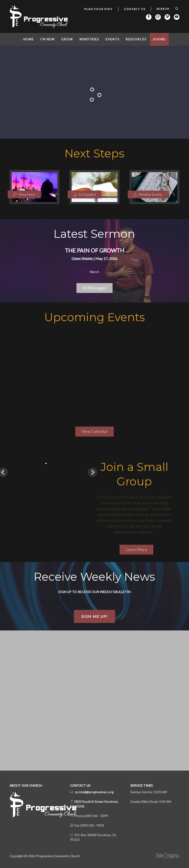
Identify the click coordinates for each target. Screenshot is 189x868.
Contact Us (135, 9)
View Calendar (94, 431)
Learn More (137, 550)
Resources (136, 39)
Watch (94, 272)
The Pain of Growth (94, 250)
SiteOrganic (168, 856)
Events (112, 39)
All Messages (94, 288)
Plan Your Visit (98, 9)
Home (29, 39)
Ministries (89, 39)
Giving (159, 39)
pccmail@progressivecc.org (94, 792)
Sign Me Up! (95, 616)
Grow (67, 39)
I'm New (47, 39)
